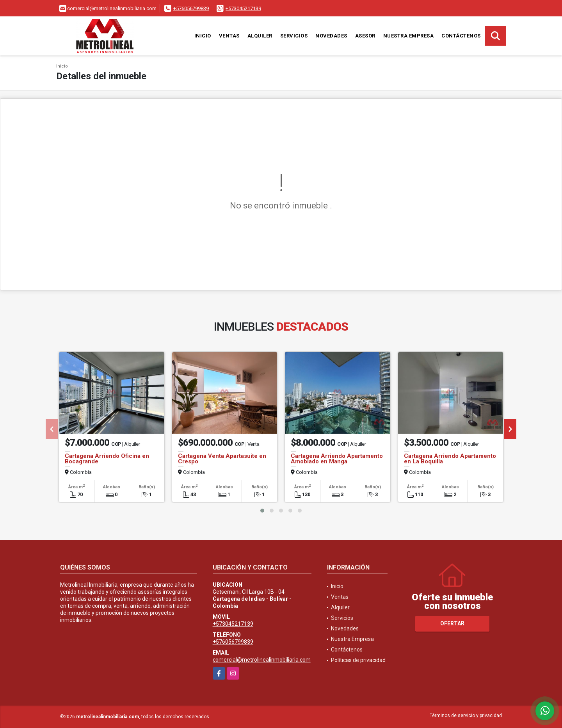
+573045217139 (243, 8)
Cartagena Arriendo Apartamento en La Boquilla (450, 459)
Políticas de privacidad (358, 660)
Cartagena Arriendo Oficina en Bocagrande (107, 459)
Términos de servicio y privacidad (466, 716)
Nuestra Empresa (409, 36)
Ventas (229, 36)
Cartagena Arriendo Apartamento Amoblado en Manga (337, 459)
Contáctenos (461, 36)
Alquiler (260, 36)
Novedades (331, 36)
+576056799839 (191, 8)
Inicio (203, 36)
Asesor (365, 36)
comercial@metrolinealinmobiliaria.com (262, 660)
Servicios (294, 36)
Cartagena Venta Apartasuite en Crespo (222, 459)
